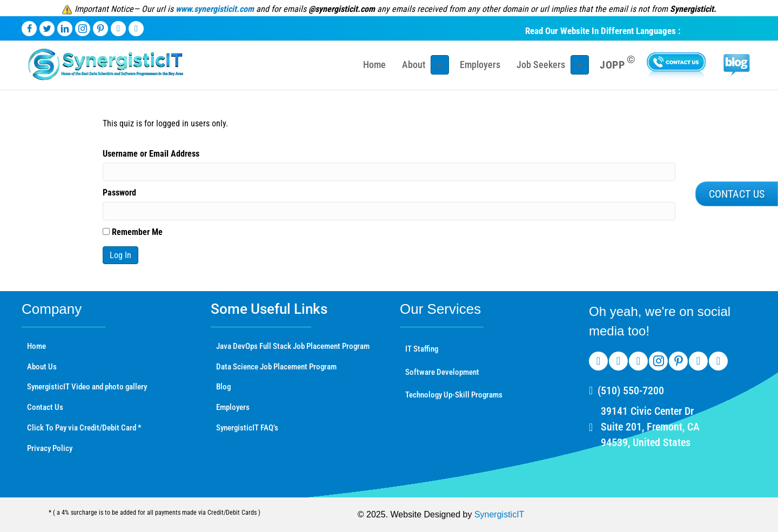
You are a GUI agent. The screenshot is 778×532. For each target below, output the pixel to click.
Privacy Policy (50, 448)
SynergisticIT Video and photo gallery (87, 387)
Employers (233, 407)
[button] (737, 194)
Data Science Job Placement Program (276, 367)
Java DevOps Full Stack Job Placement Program (293, 346)
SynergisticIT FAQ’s (247, 428)
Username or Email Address (151, 154)
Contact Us (45, 407)
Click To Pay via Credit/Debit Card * (84, 428)
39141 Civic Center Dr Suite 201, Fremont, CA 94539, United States (650, 427)
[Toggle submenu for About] (440, 65)
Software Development (442, 372)
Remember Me (133, 232)
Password (119, 193)
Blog (223, 387)
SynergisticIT (499, 514)
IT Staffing (422, 349)
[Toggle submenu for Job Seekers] (580, 65)
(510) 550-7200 (631, 390)
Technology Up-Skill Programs (454, 395)
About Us (42, 367)
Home (36, 346)
